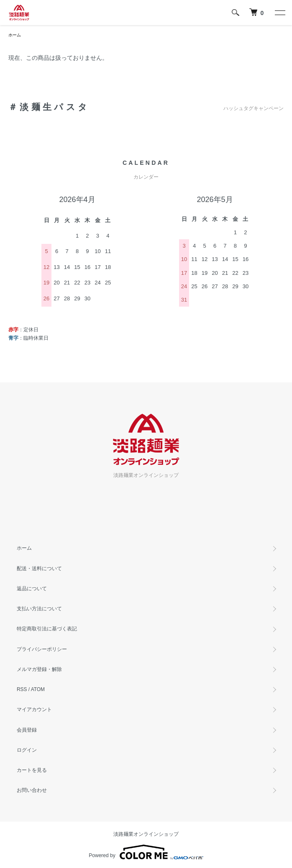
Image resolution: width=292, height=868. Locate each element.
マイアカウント (34, 709)
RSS (22, 689)
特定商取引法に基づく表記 (47, 629)
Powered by (146, 852)
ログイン (27, 750)
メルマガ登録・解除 (39, 669)
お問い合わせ (32, 790)
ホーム (15, 35)
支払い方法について (39, 609)
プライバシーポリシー (42, 649)
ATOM (38, 689)
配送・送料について (39, 568)
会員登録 (27, 730)
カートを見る (32, 770)
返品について (32, 589)
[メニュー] (279, 13)
